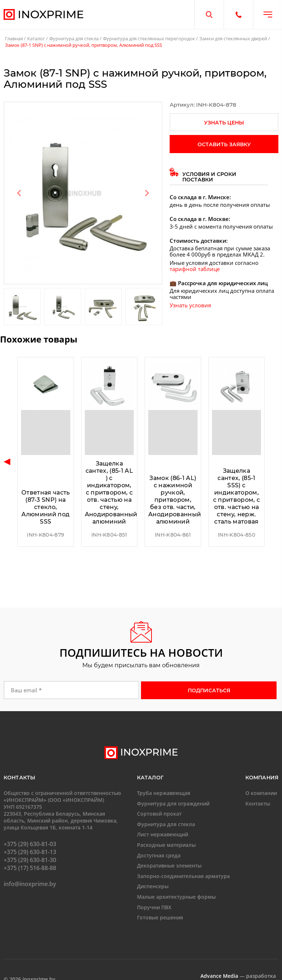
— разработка (238, 976)
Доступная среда (159, 855)
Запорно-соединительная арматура (183, 876)
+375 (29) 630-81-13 (30, 852)
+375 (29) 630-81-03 (30, 844)
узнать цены (224, 123)
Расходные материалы (166, 845)
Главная (14, 38)
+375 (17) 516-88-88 (30, 868)
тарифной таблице (195, 269)
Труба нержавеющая (164, 793)
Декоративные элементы (169, 866)
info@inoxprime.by (30, 884)
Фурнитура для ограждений (173, 803)
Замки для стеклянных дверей (233, 38)
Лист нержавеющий (163, 834)
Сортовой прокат (159, 814)
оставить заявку (224, 144)
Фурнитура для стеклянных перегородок (149, 38)
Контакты (258, 803)
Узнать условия (190, 305)
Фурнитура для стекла (74, 38)
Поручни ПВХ (154, 907)
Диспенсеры (153, 886)
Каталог (36, 38)
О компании (261, 793)
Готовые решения (160, 917)
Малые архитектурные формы (176, 897)
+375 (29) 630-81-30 (30, 860)
